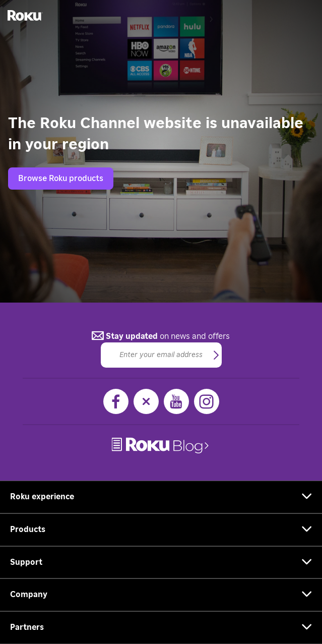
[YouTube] (176, 401)
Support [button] (26, 562)
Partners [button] (27, 627)
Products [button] (28, 530)
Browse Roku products (61, 179)
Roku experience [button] (42, 497)
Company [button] (29, 595)
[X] (146, 401)
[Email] (161, 355)
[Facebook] (116, 401)
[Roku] (21, 15)
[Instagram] (207, 401)
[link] (161, 446)
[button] (216, 356)
